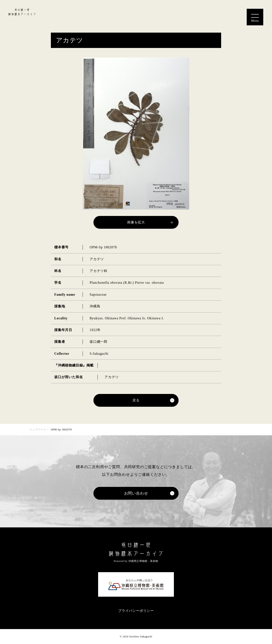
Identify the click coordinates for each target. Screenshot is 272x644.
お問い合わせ (136, 493)
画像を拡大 (136, 222)
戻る (136, 400)
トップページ (38, 430)
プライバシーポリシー (136, 611)
